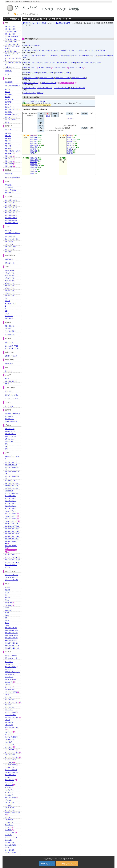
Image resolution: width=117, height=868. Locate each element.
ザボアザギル (9, 735)
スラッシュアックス (11, 47)
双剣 (6, 34)
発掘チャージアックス (12, 115)
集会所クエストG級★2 (49, 83)
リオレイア (8, 840)
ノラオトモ (8, 391)
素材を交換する (9, 326)
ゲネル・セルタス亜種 (12, 717)
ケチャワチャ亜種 (10, 712)
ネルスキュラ (9, 795)
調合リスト (8, 371)
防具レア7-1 (8, 149)
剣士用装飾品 (9, 188)
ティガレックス (9, 767)
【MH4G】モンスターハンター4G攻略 (34, 23)
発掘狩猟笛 (8, 102)
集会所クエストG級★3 (63, 23)
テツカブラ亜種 (9, 780)
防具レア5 (8, 144)
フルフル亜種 (9, 820)
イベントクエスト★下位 (45, 88)
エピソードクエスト (30, 88)
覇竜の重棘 (34, 143)
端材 (6, 311)
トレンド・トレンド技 (12, 399)
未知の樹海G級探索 (11, 641)
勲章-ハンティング (10, 436)
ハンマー (7, 37)
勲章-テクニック (10, 439)
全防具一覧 (8, 130)
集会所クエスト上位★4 (31, 78)
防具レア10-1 (9, 164)
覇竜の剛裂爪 (35, 145)
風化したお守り (72, 139)
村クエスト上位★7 (29, 68)
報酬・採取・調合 (10, 247)
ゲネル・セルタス (10, 715)
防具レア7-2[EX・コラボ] (12, 151)
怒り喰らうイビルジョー (12, 672)
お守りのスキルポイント (12, 233)
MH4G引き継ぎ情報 (11, 421)
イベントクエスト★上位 (61, 88)
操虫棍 (7, 51)
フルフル (7, 817)
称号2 (6, 447)
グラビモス (8, 705)
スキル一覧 (8, 230)
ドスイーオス (9, 782)
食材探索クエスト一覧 (58, 56)
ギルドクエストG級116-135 (78, 51)
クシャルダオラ (9, 700)
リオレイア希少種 (10, 845)
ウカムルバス (9, 682)
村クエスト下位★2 (43, 63)
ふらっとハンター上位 (12, 577)
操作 (14, 27)
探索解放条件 (86, 56)
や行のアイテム (9, 291)
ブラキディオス (9, 810)
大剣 (6, 27)
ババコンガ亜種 (9, 808)
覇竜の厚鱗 (34, 137)
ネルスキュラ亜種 (10, 798)
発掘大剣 (7, 89)
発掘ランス (8, 105)
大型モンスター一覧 (11, 656)
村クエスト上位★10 (76, 68)
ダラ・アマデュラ (10, 755)
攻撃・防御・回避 (10, 237)
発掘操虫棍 (8, 112)
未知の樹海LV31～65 (11, 633)
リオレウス (8, 847)
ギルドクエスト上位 (44, 51)
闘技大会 (40, 93)
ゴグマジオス (9, 732)
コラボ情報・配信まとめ (12, 414)
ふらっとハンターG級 (11, 580)
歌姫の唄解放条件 (10, 496)
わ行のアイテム (9, 296)
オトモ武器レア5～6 (11, 205)
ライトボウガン (9, 58)
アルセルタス (9, 664)
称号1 (6, 444)
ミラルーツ (8, 827)
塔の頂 (7, 620)
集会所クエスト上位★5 (47, 78)
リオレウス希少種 (10, 852)
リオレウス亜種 (9, 850)
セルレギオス (9, 747)
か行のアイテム (9, 276)
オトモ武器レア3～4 (11, 203)
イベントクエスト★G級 (78, 88)
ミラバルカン (9, 825)
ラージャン (8, 835)
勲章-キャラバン (10, 431)
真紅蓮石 (33, 149)
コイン (7, 313)
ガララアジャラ (9, 690)
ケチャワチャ (9, 710)
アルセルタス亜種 (10, 667)
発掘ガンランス (9, 107)
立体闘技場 (8, 610)
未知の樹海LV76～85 (11, 638)
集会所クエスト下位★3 (63, 73)
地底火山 (7, 598)
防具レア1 (8, 133)
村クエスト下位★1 (29, 63)
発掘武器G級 (9, 82)
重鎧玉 (69, 149)
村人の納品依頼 (9, 335)
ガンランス (8, 44)
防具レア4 (8, 141)
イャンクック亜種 (10, 680)
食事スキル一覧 (9, 263)
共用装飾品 (8, 185)
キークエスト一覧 (29, 56)
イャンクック (9, 677)
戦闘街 (7, 625)
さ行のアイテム (9, 278)
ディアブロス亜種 (10, 765)
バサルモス (8, 800)
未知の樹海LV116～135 (12, 646)
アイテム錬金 (9, 364)
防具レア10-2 (9, 166)
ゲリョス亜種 (9, 722)
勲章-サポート (9, 442)
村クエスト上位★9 (60, 68)
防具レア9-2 (8, 161)
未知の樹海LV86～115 (11, 643)
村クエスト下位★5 (82, 63)
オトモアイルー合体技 (12, 395)
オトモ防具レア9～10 (11, 223)
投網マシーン (9, 342)
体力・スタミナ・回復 (12, 239)
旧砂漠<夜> (8, 605)
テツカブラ (8, 777)
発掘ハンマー (9, 100)
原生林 (7, 593)
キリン (7, 695)
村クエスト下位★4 (69, 63)
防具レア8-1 (8, 154)
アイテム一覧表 (9, 271)
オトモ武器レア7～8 (11, 208)
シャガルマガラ (9, 740)
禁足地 (7, 623)
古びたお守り (71, 147)
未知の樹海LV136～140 (12, 648)
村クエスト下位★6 (96, 63)
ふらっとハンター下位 (12, 575)
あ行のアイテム (9, 273)
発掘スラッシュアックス (12, 110)
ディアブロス (9, 762)
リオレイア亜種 (9, 842)
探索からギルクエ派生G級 (31, 46)
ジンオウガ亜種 (9, 745)
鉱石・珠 (7, 301)
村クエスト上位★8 (45, 68)
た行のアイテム (9, 281)
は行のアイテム (9, 286)
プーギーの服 (9, 406)
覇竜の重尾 (34, 147)
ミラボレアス (9, 822)
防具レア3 (8, 139)
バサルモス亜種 (9, 803)
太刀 (6, 29)
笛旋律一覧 (8, 71)
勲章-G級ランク (10, 429)
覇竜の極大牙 (35, 139)
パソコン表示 (47, 864)
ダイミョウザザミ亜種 (12, 752)
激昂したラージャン (11, 837)
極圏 (6, 618)
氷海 (6, 595)
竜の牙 (69, 143)
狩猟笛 (7, 39)
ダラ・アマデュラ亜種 (12, 757)
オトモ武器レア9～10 (11, 210)
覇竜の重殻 (34, 135)
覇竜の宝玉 (34, 151)
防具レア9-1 (8, 159)
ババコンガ (8, 805)
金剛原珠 (70, 141)
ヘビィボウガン (9, 63)
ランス (7, 42)
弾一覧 (7, 74)
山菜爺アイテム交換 (11, 356)
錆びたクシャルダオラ (12, 702)
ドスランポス (9, 793)
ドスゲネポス (9, 788)
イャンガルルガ (9, 674)
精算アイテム (9, 319)
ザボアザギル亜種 (10, 737)
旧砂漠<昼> (8, 603)
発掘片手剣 (8, 94)
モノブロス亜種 (9, 832)
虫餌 (6, 298)
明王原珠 (70, 151)
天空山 (7, 600)
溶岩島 (48, 116)
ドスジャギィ (9, 790)
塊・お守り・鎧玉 (10, 303)
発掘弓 (7, 122)
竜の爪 (69, 145)
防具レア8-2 (8, 156)
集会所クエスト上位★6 (63, 78)
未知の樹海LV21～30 (11, 630)
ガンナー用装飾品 (10, 190)
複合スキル (8, 252)
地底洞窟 (7, 590)
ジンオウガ (8, 742)
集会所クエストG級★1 (31, 83)
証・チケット (9, 316)
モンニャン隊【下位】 (12, 346)
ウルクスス (8, 685)
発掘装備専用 (9, 193)
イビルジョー (9, 669)
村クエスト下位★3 (56, 63)
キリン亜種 (8, 697)
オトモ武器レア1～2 (11, 200)
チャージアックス (10, 54)
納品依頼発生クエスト (73, 56)
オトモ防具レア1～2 (11, 213)
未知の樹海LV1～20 (11, 628)
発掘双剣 (7, 97)
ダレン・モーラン (10, 760)
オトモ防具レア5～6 (11, 218)
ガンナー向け (9, 244)
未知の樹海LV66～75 (11, 635)
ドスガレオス (9, 785)
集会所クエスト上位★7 (79, 78)
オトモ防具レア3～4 (11, 215)
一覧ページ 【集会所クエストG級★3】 (34, 101)
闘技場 (7, 608)
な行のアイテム (9, 283)
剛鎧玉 (69, 137)
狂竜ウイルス (9, 416)
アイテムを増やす (10, 331)
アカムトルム (69, 118)
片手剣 (7, 32)
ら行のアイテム (9, 293)
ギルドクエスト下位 (30, 51)
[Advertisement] (68, 31)
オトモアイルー (9, 419)
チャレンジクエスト (30, 93)
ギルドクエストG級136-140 (96, 51)
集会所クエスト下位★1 (31, 73)
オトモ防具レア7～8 (11, 220)
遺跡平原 (7, 588)
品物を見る (8, 329)
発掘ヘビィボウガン (11, 120)
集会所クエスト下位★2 (47, 73)
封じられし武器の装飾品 (12, 86)
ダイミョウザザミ (10, 750)
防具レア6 (8, 146)
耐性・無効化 (9, 242)
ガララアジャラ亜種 (11, 692)
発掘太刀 (7, 92)
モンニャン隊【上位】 (12, 348)
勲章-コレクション (10, 434)
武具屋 (7, 384)
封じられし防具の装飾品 (12, 177)
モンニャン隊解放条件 (98, 56)
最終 (10, 27)
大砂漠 (7, 613)
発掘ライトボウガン (11, 117)
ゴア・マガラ (9, 725)
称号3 (6, 449)
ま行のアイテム (9, 288)
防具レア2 (8, 136)
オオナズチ (8, 687)
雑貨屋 (7, 379)
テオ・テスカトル (10, 775)
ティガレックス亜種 (11, 770)
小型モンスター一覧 (11, 658)
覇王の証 (70, 135)
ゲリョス (7, 720)
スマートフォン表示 (67, 864)
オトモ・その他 (9, 249)
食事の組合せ (9, 259)
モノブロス (8, 830)
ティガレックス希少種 (12, 772)
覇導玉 (32, 153)
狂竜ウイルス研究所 (11, 381)
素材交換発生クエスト (43, 56)
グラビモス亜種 (9, 707)
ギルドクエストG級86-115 (59, 51)
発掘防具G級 (9, 174)
